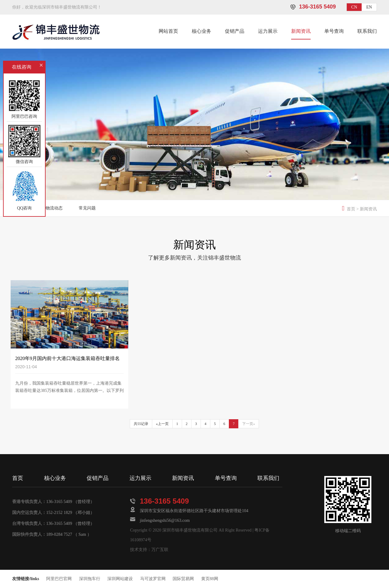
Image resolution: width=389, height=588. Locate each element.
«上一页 (162, 424)
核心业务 (201, 31)
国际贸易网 (183, 579)
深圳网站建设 (120, 579)
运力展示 (268, 31)
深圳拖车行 (90, 579)
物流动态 (54, 208)
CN (354, 7)
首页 (351, 209)
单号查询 (334, 31)
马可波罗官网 (153, 579)
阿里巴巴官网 (59, 579)
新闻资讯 (301, 31)
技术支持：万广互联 (149, 550)
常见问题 (87, 208)
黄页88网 (210, 579)
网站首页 (168, 31)
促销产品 (235, 31)
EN (369, 7)
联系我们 (367, 31)
